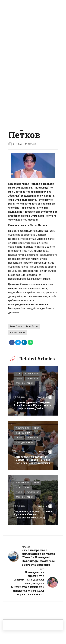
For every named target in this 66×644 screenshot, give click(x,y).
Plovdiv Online (23, 428)
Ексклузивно (33, 379)
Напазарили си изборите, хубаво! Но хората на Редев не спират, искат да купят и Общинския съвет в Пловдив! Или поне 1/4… (32, 463)
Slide (18, 374)
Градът (19, 379)
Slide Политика (32, 374)
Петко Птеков (32, 326)
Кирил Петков (16, 326)
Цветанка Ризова (18, 332)
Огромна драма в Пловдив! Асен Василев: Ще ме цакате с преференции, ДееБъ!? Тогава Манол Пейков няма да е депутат (32, 409)
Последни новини (24, 383)
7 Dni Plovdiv (15, 144)
